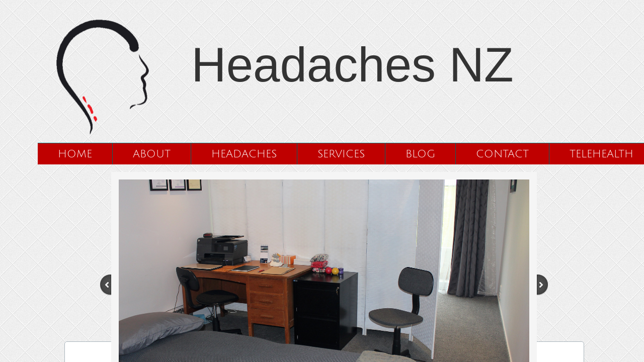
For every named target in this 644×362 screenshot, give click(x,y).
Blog (420, 154)
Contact (502, 154)
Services (341, 154)
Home (75, 154)
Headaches (244, 154)
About (152, 154)
